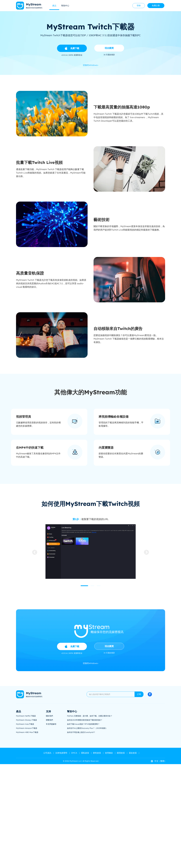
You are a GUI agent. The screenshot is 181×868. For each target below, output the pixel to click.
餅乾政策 (97, 753)
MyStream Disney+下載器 (26, 720)
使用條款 (109, 753)
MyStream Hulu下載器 (25, 724)
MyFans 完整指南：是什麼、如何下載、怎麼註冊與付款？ (90, 716)
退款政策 (133, 753)
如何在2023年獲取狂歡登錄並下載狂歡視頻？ (85, 720)
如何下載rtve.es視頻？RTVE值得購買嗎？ (83, 724)
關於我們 (49, 716)
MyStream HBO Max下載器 (27, 732)
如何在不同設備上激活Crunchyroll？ (81, 732)
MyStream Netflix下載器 (26, 716)
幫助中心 (65, 6)
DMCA (74, 753)
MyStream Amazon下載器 (27, 728)
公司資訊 (47, 753)
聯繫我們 (49, 720)
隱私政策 (85, 753)
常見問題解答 (51, 724)
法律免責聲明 (61, 753)
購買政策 (121, 753)
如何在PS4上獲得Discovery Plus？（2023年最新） (87, 728)
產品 (54, 6)
